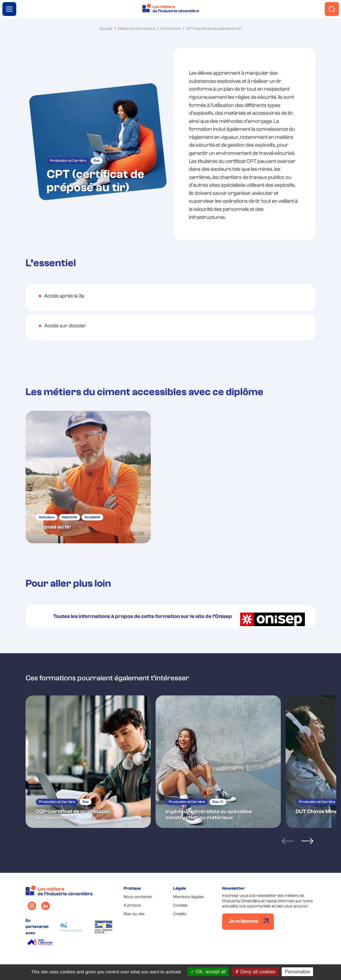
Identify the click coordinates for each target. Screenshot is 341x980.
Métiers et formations (136, 28)
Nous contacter (138, 896)
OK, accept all (208, 972)
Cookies (180, 905)
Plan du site (134, 914)
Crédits (180, 914)
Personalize (297, 972)
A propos (132, 905)
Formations (170, 28)
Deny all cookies (255, 972)
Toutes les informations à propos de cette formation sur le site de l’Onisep (179, 616)
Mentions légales (188, 896)
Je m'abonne (249, 921)
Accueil (106, 28)
